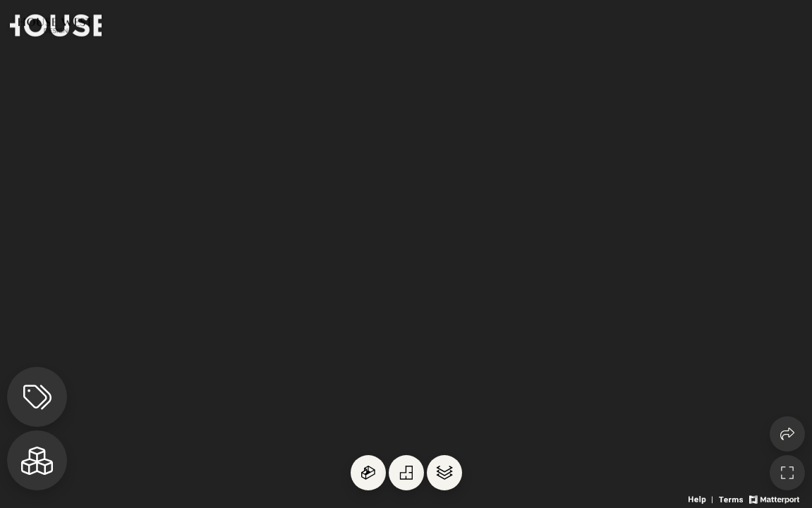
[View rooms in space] (37, 460)
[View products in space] (37, 397)
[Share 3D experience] (787, 434)
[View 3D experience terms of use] (732, 498)
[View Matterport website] (774, 498)
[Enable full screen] (787, 473)
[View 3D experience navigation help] (702, 498)
